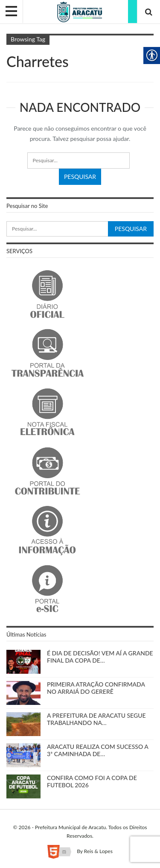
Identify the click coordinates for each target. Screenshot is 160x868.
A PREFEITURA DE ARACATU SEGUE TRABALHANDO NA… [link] (96, 719)
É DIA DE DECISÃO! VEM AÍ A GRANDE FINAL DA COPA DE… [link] (100, 657)
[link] (80, 11)
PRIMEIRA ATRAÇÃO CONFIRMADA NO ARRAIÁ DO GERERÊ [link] (96, 688)
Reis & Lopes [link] (98, 851)
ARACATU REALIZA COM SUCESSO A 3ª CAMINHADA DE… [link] (97, 750)
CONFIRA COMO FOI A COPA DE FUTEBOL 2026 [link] (92, 781)
